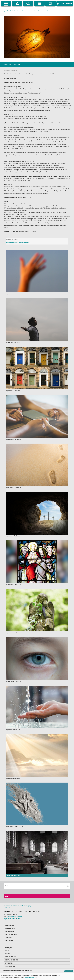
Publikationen (9, 951)
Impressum (7, 929)
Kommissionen (9, 942)
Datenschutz (16, 929)
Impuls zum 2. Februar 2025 (47, 11)
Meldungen (8, 958)
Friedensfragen (16, 11)
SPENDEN (8, 964)
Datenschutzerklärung (31, 977)
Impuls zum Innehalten (30, 11)
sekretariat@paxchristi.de (15, 927)
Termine (7, 961)
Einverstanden (68, 971)
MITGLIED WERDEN (10, 967)
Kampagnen (8, 948)
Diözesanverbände (10, 939)
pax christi (7, 11)
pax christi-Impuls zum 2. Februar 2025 (18, 242)
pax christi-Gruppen (11, 945)
